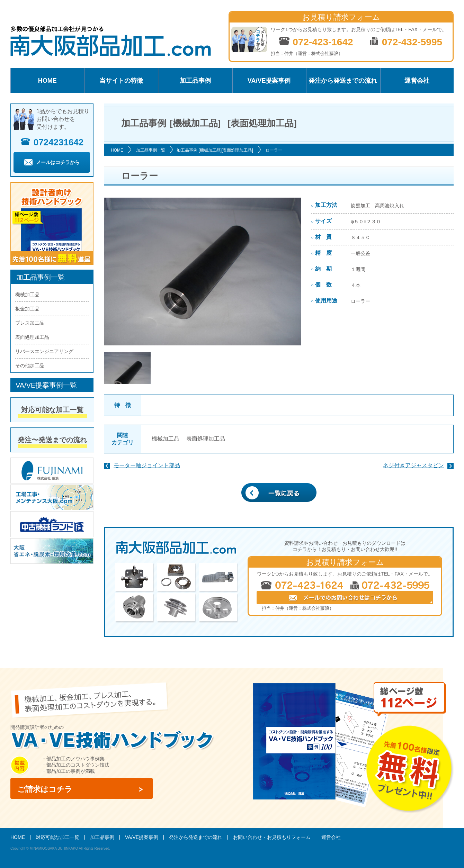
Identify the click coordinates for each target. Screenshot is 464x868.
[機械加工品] (210, 150)
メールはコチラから (52, 162)
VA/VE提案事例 (269, 81)
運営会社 (417, 81)
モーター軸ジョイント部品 (147, 465)
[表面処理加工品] (237, 150)
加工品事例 (195, 81)
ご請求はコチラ (45, 789)
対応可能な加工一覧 (52, 410)
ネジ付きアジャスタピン (413, 465)
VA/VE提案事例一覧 (46, 385)
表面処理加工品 (206, 439)
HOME (47, 81)
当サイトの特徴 (121, 81)
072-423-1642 (316, 42)
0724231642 (52, 142)
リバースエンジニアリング (44, 351)
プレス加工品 (30, 323)
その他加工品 (30, 365)
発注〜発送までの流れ (52, 440)
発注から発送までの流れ (343, 81)
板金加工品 (27, 309)
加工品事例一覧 (151, 150)
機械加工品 (166, 439)
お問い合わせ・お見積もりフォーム (272, 837)
